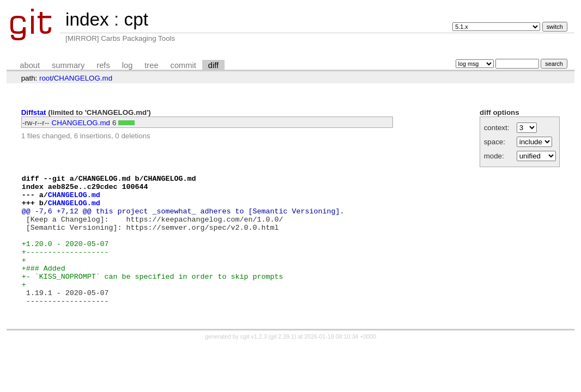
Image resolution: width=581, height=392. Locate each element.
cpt (136, 19)
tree (151, 65)
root (46, 78)
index (87, 19)
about (30, 65)
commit (183, 65)
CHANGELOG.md (83, 78)
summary (68, 65)
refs (103, 65)
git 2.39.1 (282, 364)
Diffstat (34, 112)
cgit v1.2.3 (254, 364)
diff (213, 65)
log (128, 65)
